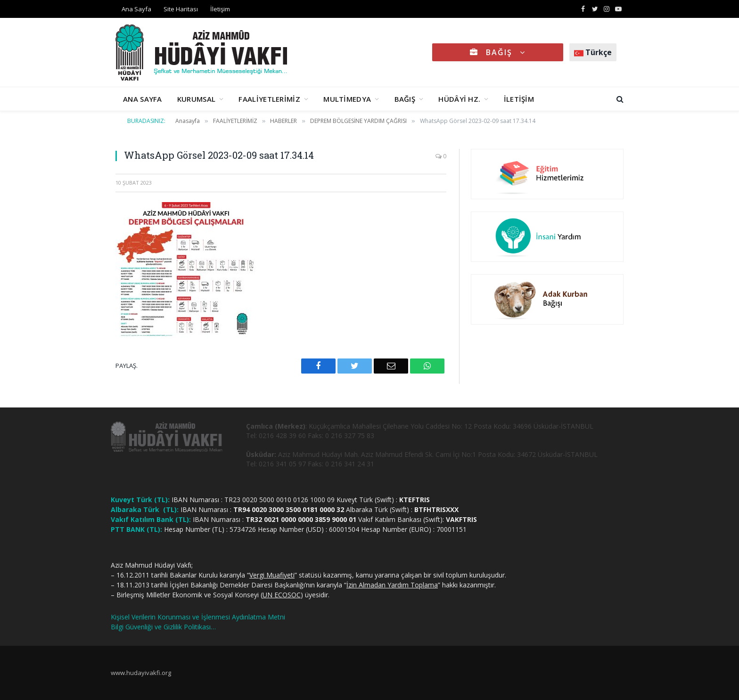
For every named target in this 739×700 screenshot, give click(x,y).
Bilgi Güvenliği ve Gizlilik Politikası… (163, 627)
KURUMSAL (196, 99)
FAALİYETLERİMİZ (269, 99)
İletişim (220, 9)
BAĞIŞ (498, 52)
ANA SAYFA (143, 99)
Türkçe (593, 52)
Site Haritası (181, 9)
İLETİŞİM (519, 99)
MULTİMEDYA (347, 99)
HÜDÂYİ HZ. (459, 99)
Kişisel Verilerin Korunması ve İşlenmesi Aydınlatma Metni (198, 617)
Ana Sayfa (136, 9)
